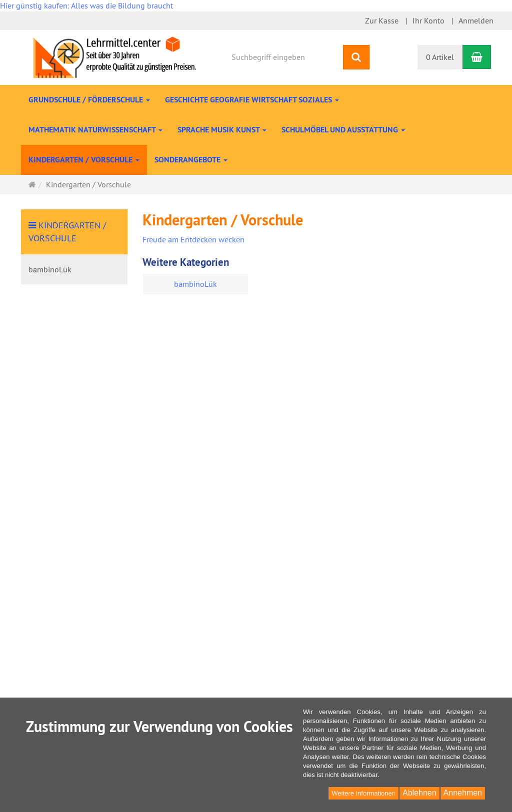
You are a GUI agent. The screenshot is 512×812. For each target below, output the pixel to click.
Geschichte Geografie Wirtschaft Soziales (252, 100)
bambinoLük (195, 284)
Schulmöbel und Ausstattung (343, 130)
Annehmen (463, 793)
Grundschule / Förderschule (89, 100)
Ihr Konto (428, 20)
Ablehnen (419, 793)
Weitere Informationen (363, 793)
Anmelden (476, 20)
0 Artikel (440, 57)
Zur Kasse (382, 20)
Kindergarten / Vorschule (84, 160)
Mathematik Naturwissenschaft (95, 130)
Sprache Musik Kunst (222, 130)
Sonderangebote (191, 160)
